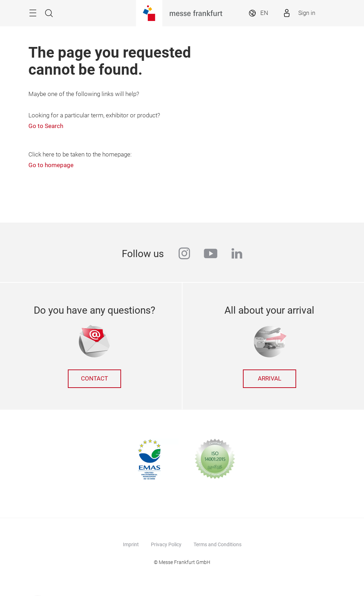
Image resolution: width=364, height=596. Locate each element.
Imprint (131, 544)
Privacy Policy (166, 544)
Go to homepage (51, 165)
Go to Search (46, 126)
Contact (94, 379)
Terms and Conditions (218, 544)
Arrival (270, 379)
